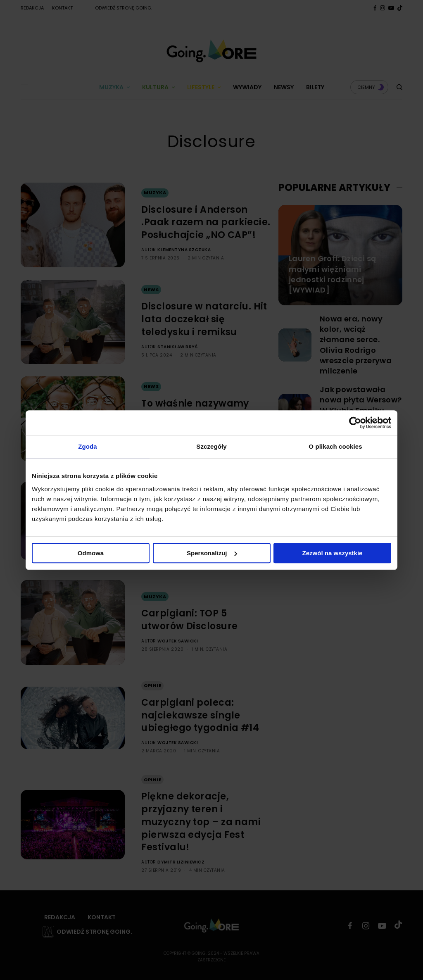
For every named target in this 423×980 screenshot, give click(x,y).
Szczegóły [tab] (211, 446)
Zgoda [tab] (88, 446)
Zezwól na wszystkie (333, 553)
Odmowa (91, 553)
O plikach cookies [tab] (335, 446)
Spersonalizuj (212, 553)
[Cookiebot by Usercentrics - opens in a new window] (355, 423)
